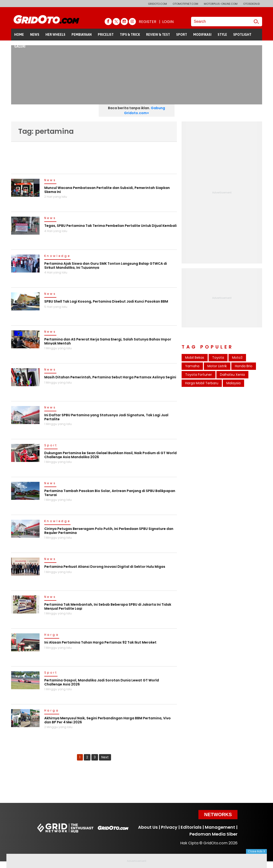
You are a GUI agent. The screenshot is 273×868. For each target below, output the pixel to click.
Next (105, 757)
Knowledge (57, 256)
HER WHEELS (55, 35)
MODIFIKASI (202, 35)
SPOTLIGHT (242, 35)
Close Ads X (256, 851)
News (50, 180)
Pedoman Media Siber (213, 834)
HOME (19, 35)
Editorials (191, 827)
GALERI (20, 46)
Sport (51, 446)
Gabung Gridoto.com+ (145, 110)
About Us (148, 827)
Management (220, 827)
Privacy (169, 827)
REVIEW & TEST (158, 35)
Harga (52, 635)
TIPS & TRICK (130, 35)
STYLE (222, 35)
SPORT (182, 35)
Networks (218, 814)
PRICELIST (106, 35)
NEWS (35, 35)
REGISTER (148, 22)
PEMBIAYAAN (82, 35)
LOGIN (168, 22)
